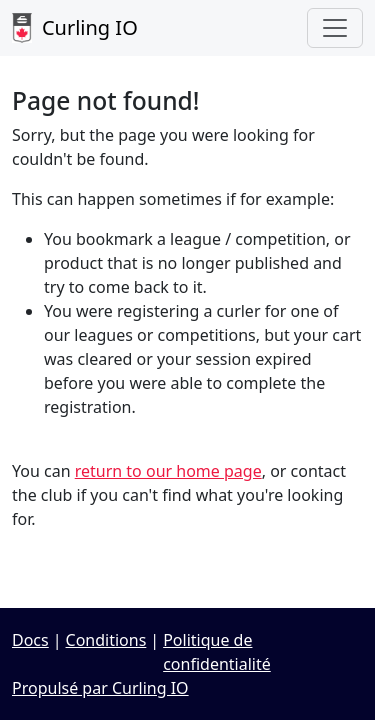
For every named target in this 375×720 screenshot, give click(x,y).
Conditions (106, 640)
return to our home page (168, 471)
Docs (30, 640)
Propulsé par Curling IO (100, 688)
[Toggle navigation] (335, 28)
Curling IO (75, 28)
